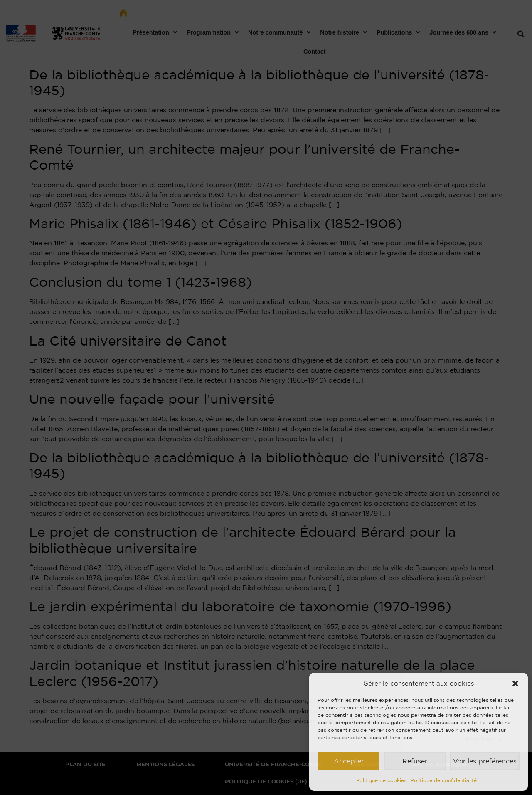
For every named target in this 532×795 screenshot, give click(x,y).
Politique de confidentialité (444, 780)
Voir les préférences (484, 761)
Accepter (348, 761)
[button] (515, 684)
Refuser (414, 761)
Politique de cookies (381, 780)
